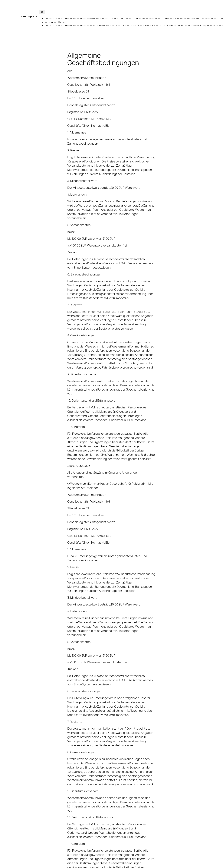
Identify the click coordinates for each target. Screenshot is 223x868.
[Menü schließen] (42, 12)
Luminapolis (28, 16)
